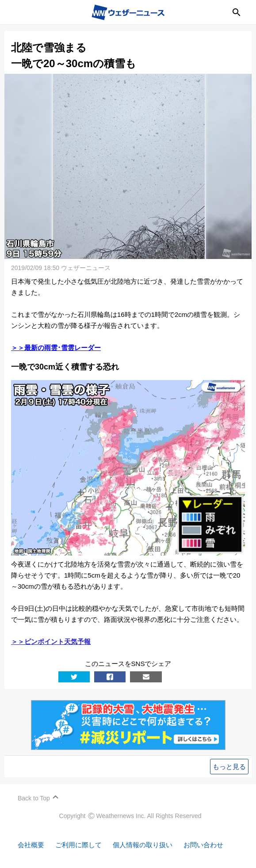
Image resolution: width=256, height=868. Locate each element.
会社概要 (31, 845)
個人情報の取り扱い (143, 845)
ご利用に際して (78, 845)
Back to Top (34, 798)
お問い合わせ (203, 845)
